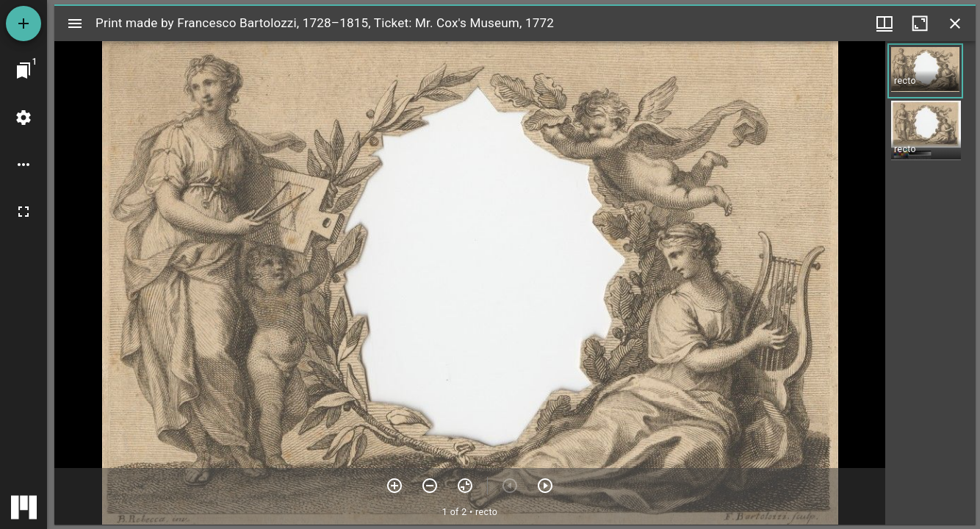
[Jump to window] (24, 71)
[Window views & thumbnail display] (884, 24)
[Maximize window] (920, 24)
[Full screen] (24, 212)
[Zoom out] (430, 486)
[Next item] (545, 486)
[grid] (930, 283)
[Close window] (955, 24)
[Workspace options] (24, 165)
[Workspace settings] (24, 118)
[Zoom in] (394, 486)
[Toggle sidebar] (75, 24)
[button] (925, 71)
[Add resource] (24, 24)
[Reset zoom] (465, 486)
